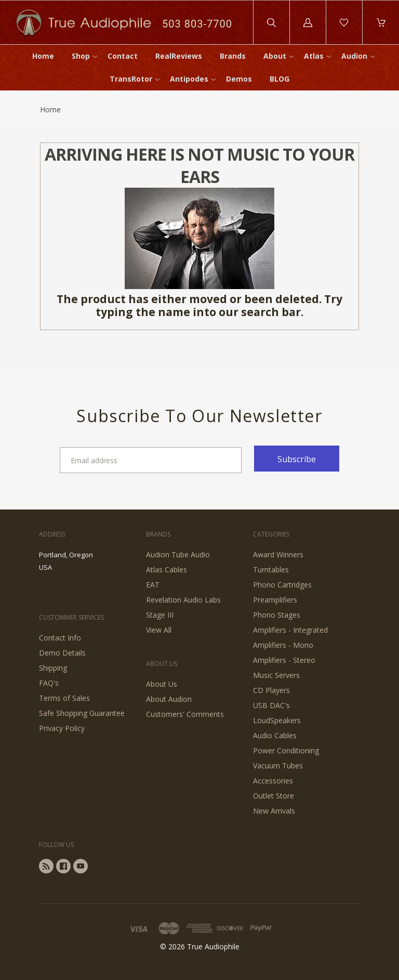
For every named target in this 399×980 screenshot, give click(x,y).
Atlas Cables (167, 570)
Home (43, 56)
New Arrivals (274, 811)
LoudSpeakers (277, 720)
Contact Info (60, 638)
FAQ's (49, 683)
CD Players (271, 690)
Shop (81, 56)
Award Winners (278, 554)
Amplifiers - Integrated (290, 630)
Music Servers (276, 675)
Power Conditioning (286, 750)
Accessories (273, 781)
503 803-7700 (197, 24)
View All (159, 630)
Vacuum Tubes (278, 766)
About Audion (169, 699)
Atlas (314, 56)
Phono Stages (277, 615)
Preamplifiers (275, 600)
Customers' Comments (185, 714)
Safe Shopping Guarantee (82, 713)
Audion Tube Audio (178, 554)
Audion (354, 56)
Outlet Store (274, 796)
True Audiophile (213, 946)
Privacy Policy (62, 728)
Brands (233, 56)
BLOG (280, 79)
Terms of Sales (64, 698)
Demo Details (62, 653)
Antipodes (189, 79)
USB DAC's (271, 705)
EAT (153, 585)
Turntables (271, 570)
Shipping (53, 668)
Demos (239, 79)
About (275, 56)
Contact (123, 56)
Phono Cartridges (282, 585)
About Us (162, 684)
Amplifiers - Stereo (284, 660)
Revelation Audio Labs (183, 600)
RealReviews (179, 56)
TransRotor (131, 79)
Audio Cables (275, 735)
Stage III (160, 615)
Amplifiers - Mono (283, 645)
